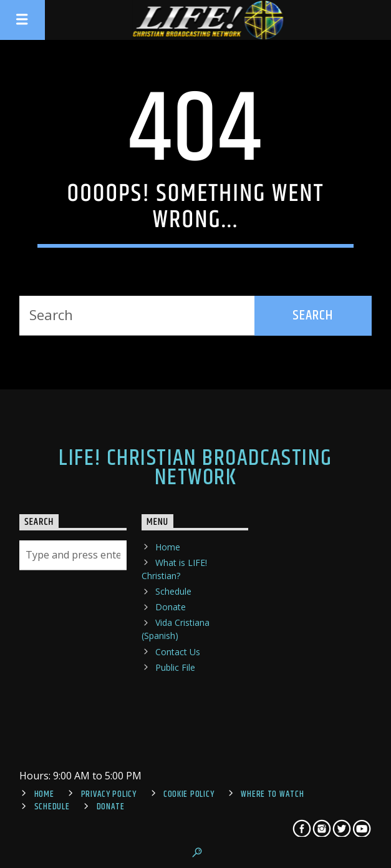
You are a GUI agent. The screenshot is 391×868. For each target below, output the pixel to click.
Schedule (173, 591)
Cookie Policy (189, 794)
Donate (171, 607)
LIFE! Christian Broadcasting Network (195, 468)
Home (168, 547)
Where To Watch (272, 794)
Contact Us (178, 652)
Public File (175, 667)
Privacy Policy (109, 794)
